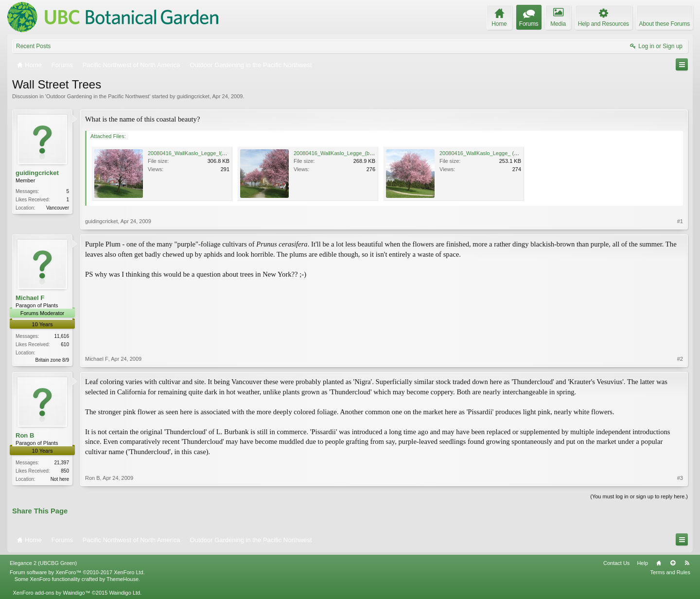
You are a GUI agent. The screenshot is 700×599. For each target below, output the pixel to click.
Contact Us (616, 563)
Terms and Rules (670, 572)
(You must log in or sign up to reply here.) (639, 496)
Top (673, 563)
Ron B (25, 435)
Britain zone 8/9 (52, 360)
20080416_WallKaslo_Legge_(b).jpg (337, 153)
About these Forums (665, 24)
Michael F (30, 298)
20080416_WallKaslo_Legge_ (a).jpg (483, 153)
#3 (680, 478)
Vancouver (58, 208)
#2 (680, 359)
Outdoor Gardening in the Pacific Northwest (98, 96)
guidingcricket (193, 96)
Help (642, 563)
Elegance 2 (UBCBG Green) (43, 563)
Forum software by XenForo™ (77, 572)
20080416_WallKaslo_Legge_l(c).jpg (191, 153)
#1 (680, 221)
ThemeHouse (122, 579)
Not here (60, 479)
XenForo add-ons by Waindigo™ (51, 593)
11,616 (61, 336)
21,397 (61, 463)
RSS (687, 563)
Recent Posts (33, 46)
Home (659, 563)
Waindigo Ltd (124, 593)
